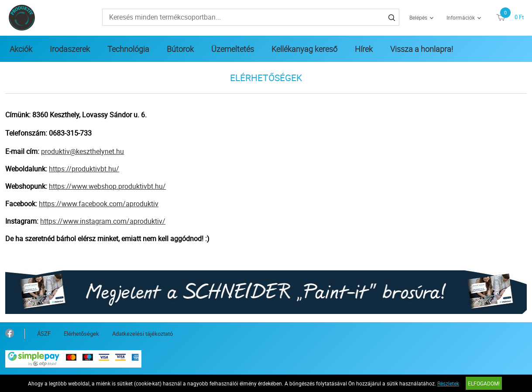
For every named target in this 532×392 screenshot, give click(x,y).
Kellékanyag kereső (304, 49)
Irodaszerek (70, 49)
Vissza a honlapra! (422, 49)
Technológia (128, 49)
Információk (461, 17)
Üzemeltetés (233, 49)
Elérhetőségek (81, 334)
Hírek (364, 49)
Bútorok (180, 49)
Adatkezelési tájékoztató (142, 334)
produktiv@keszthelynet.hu (82, 151)
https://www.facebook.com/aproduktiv (99, 204)
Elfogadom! (484, 383)
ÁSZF (44, 334)
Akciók (21, 49)
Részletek (448, 383)
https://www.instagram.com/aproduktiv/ (103, 221)
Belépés (418, 17)
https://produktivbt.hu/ (84, 169)
